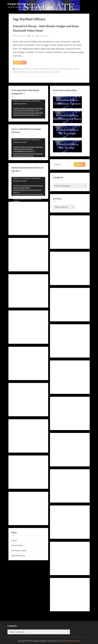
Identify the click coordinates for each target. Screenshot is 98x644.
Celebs (35, 69)
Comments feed (19, 551)
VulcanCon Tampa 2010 (50, 72)
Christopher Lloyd (46, 69)
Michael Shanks (73, 69)
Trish (33, 36)
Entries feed (17, 545)
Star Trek (16, 72)
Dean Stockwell (60, 69)
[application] (28, 109)
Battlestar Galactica (24, 69)
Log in (14, 540)
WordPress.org (18, 556)
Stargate (24, 72)
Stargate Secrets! (17, 4)
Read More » (20, 63)
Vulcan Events (34, 72)
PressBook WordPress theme (69, 641)
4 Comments (44, 36)
